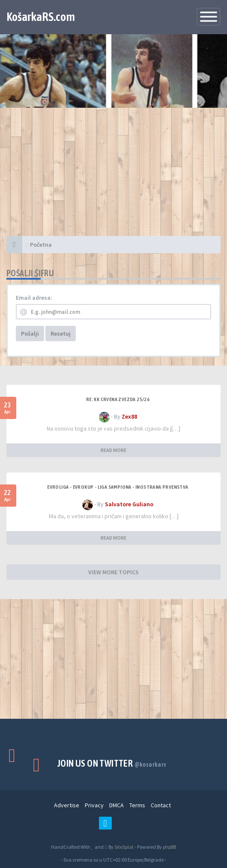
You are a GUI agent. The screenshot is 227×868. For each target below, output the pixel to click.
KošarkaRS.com (41, 17)
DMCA (116, 805)
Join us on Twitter (112, 763)
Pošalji (30, 334)
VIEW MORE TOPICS (113, 572)
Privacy (94, 805)
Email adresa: (34, 298)
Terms (137, 805)
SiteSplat (124, 847)
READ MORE (113, 450)
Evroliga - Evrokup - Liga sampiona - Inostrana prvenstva (118, 487)
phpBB (169, 847)
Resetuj (61, 334)
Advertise (67, 805)
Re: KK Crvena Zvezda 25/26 (118, 399)
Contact (161, 805)
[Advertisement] (113, 176)
